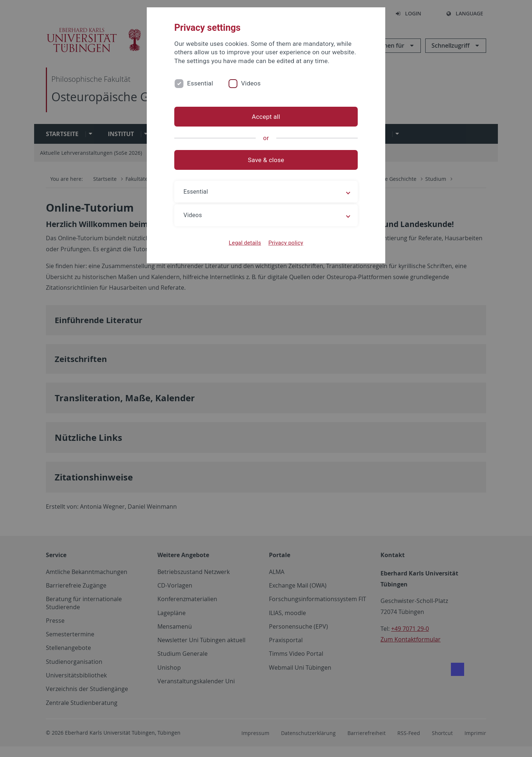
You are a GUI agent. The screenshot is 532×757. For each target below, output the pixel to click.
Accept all (266, 117)
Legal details (245, 243)
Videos (251, 83)
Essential (200, 83)
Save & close (266, 160)
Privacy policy (286, 243)
